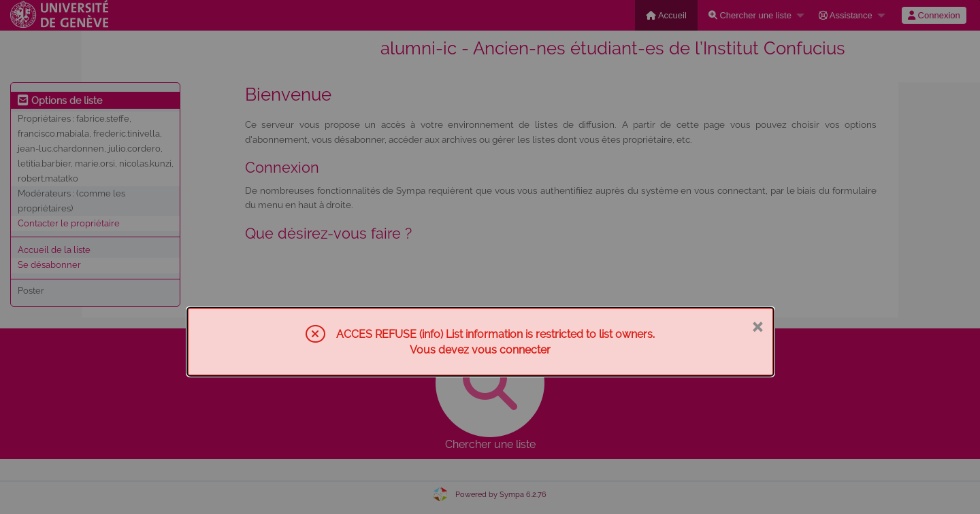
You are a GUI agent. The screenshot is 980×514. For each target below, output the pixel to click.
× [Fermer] (757, 326)
